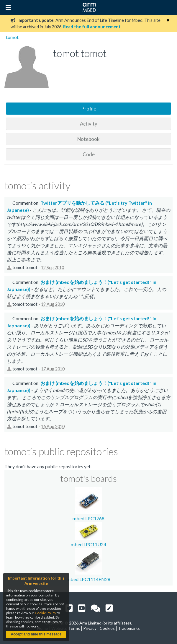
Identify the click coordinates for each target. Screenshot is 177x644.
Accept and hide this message (36, 634)
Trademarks (129, 628)
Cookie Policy (45, 613)
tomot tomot (25, 267)
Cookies (107, 628)
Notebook (88, 139)
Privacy (90, 628)
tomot (12, 37)
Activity (89, 124)
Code (89, 154)
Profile (89, 109)
